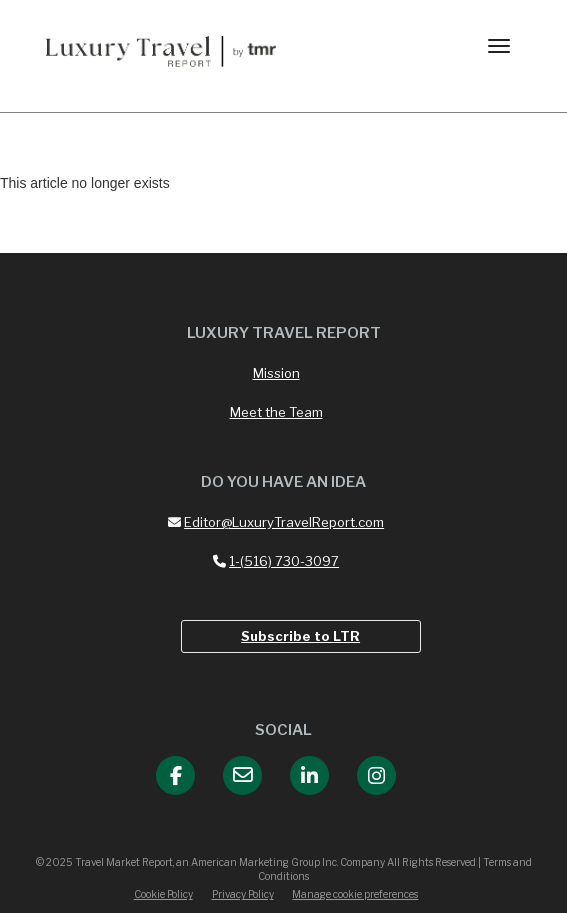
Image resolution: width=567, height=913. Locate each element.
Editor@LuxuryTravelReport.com (276, 522)
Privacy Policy (243, 894)
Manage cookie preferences (355, 894)
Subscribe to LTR (300, 636)
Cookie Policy (163, 894)
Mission (276, 373)
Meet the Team (276, 412)
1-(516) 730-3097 (276, 561)
